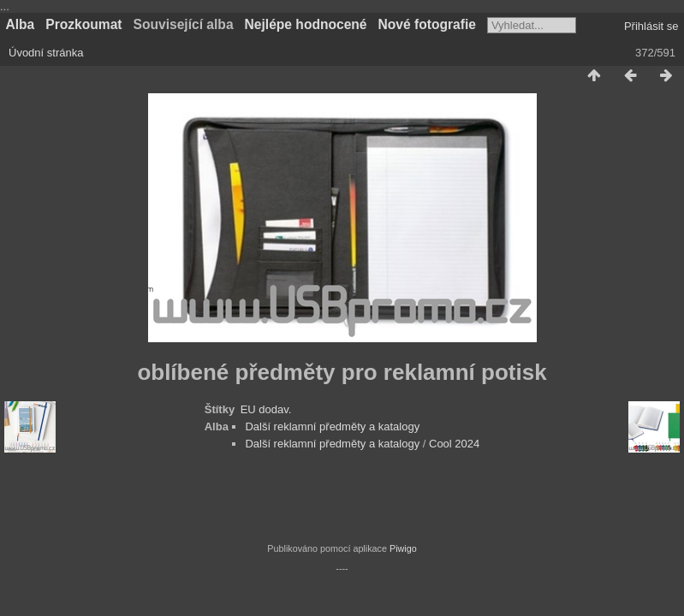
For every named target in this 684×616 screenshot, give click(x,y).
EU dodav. (266, 409)
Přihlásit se (651, 26)
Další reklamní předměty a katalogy (332, 426)
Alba (21, 24)
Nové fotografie (427, 24)
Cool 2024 (454, 444)
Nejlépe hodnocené (306, 24)
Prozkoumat (83, 24)
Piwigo (403, 548)
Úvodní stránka (46, 53)
